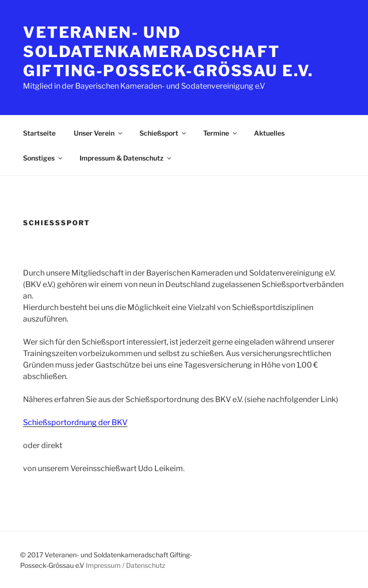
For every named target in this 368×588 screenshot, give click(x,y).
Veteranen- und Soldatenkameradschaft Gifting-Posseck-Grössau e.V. (168, 52)
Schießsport (163, 133)
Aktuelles (269, 133)
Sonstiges (43, 158)
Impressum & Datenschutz (126, 158)
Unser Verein (99, 133)
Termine (221, 133)
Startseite (39, 133)
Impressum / (105, 565)
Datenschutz (146, 565)
